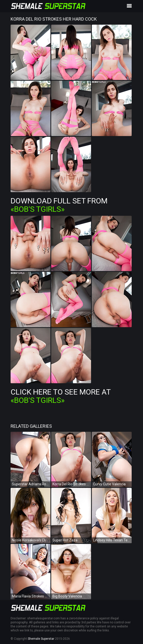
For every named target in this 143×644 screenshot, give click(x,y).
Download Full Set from (59, 205)
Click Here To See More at (61, 396)
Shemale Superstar (41, 639)
